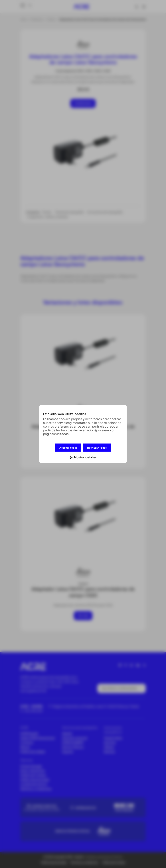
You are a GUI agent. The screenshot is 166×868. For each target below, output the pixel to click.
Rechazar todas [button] (97, 447)
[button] (83, 457)
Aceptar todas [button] (68, 447)
